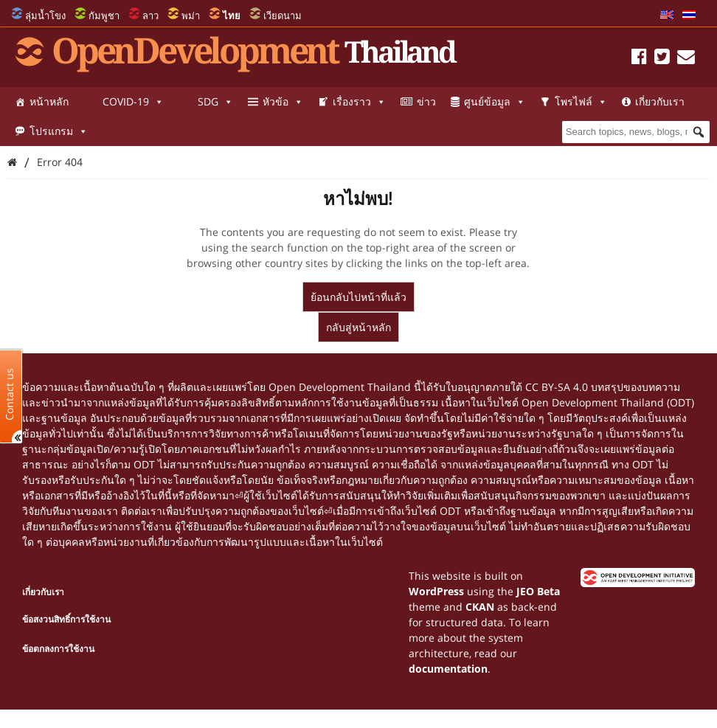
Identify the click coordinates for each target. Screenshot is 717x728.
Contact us (10, 394)
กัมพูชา (104, 15)
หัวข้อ (283, 102)
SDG (215, 102)
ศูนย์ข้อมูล (495, 102)
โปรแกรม (59, 131)
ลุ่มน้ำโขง (45, 15)
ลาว (150, 15)
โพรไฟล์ (581, 102)
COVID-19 (133, 102)
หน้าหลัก (49, 101)
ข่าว (426, 101)
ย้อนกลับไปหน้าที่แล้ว (358, 297)
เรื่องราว (359, 102)
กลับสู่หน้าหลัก (358, 327)
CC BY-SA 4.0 (557, 387)
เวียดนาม (283, 15)
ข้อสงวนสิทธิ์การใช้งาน (66, 619)
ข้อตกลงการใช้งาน (58, 649)
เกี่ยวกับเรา (660, 101)
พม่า (191, 15)
